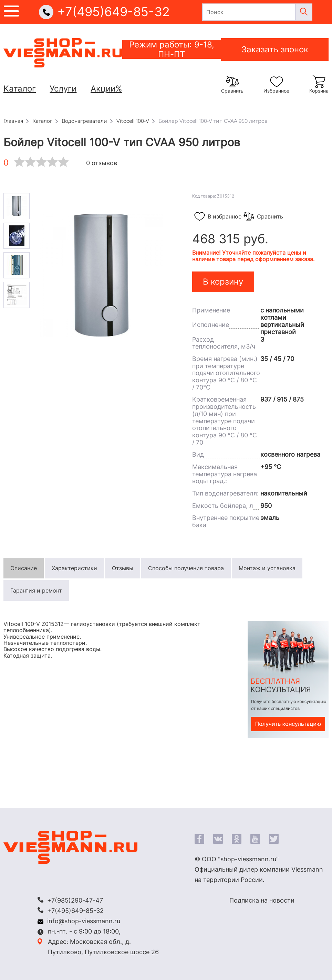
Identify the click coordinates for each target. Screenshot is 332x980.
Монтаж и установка (267, 568)
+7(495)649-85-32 (113, 12)
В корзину (223, 282)
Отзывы (123, 568)
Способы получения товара (186, 568)
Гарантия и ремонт (36, 590)
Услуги (63, 89)
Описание (24, 568)
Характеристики (74, 568)
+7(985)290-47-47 (75, 900)
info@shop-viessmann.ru (84, 921)
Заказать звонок (275, 49)
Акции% (106, 89)
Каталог (20, 89)
